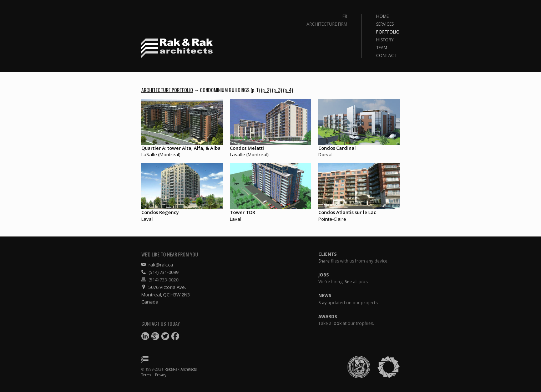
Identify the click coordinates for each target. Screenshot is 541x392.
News (325, 296)
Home (382, 16)
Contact (386, 56)
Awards (328, 317)
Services (385, 24)
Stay (322, 303)
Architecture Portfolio (167, 90)
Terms (146, 375)
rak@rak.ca (157, 265)
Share (324, 261)
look (337, 323)
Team (382, 48)
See (348, 282)
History (385, 40)
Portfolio (388, 32)
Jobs (323, 275)
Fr (345, 16)
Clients (327, 254)
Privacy (161, 375)
